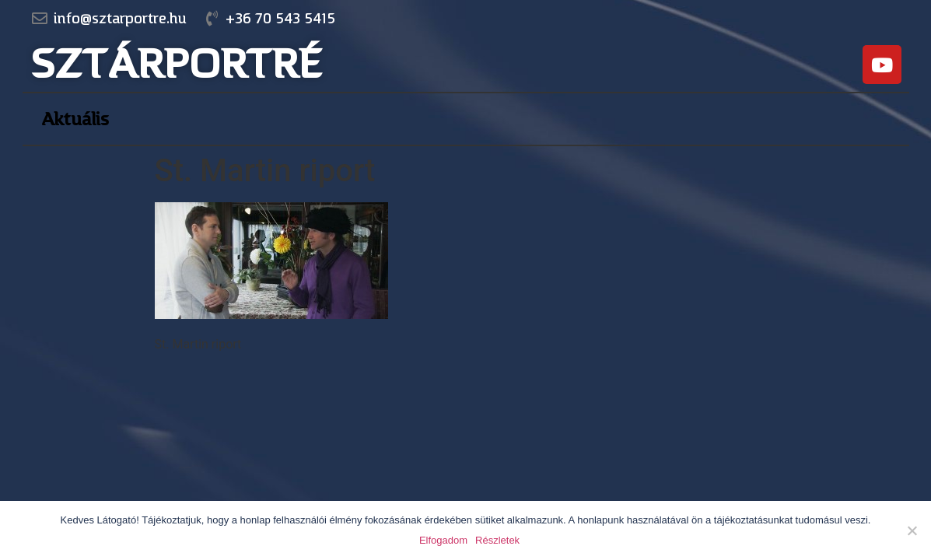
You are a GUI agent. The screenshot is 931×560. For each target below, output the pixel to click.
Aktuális (75, 119)
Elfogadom (443, 540)
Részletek (497, 540)
